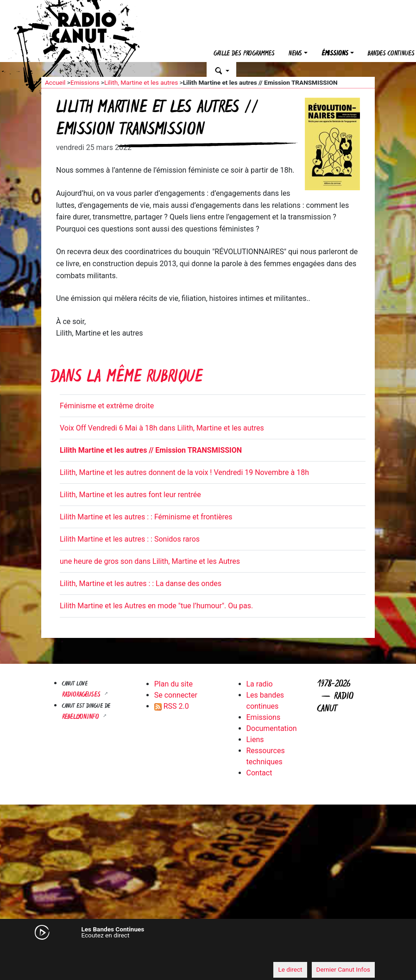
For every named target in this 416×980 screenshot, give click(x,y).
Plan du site (173, 684)
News (295, 54)
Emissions (85, 82)
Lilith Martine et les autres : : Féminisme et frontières (146, 517)
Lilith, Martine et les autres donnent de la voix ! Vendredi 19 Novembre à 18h (184, 472)
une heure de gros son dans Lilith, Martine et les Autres (150, 561)
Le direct (290, 969)
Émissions (335, 54)
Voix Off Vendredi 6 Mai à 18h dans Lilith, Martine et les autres (162, 428)
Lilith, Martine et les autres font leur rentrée (130, 495)
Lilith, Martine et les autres (141, 82)
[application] (208, 953)
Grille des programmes (244, 54)
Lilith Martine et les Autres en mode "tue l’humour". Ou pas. (156, 606)
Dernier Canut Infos (344, 969)
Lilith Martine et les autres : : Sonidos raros (130, 539)
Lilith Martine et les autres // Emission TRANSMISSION (151, 450)
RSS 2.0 (172, 706)
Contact (259, 773)
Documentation (272, 728)
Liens (255, 740)
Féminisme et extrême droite (107, 406)
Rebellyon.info (82, 717)
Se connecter (176, 695)
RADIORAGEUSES (82, 695)
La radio (260, 684)
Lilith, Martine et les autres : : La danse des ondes (141, 584)
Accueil (55, 82)
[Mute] (53, 952)
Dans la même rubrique (126, 378)
